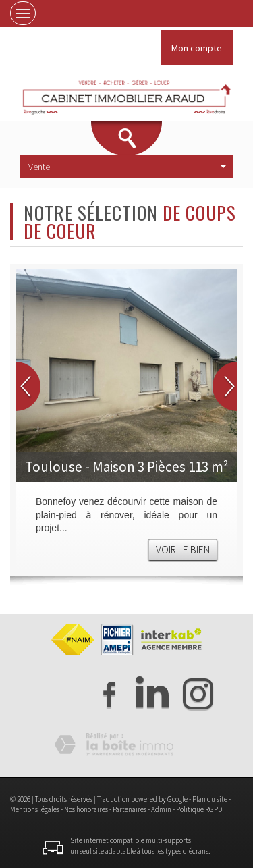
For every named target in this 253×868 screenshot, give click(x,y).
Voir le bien (183, 550)
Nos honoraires (86, 809)
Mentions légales (35, 809)
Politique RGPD (199, 809)
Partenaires (130, 809)
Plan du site (210, 799)
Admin (161, 809)
